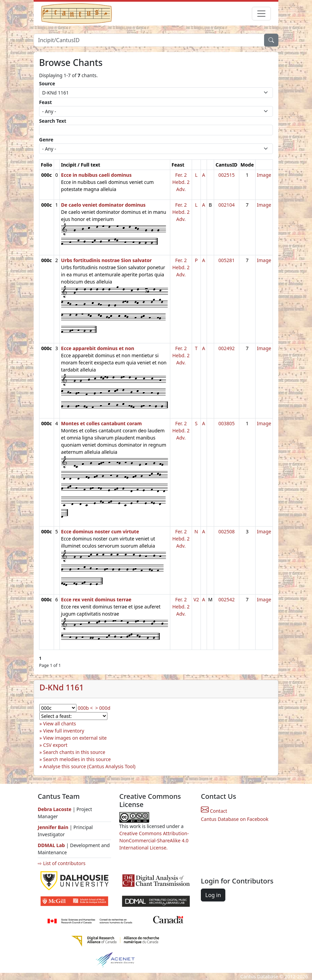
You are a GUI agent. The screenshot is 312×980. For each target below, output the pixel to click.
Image (264, 175)
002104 (226, 205)
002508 (226, 531)
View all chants (60, 724)
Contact (214, 811)
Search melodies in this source (77, 759)
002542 (226, 599)
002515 (226, 175)
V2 (196, 599)
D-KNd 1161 (62, 687)
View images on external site (75, 738)
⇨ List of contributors (62, 863)
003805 (226, 423)
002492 (226, 348)
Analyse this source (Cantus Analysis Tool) (89, 766)
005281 (226, 260)
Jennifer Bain (54, 827)
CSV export (55, 745)
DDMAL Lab (51, 845)
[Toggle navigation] (261, 14)
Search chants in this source (74, 752)
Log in (213, 895)
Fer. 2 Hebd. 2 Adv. (181, 182)
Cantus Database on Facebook (235, 819)
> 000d (103, 708)
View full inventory (64, 731)
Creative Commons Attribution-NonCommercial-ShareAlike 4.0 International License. (154, 840)
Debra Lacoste (55, 809)
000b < (85, 708)
